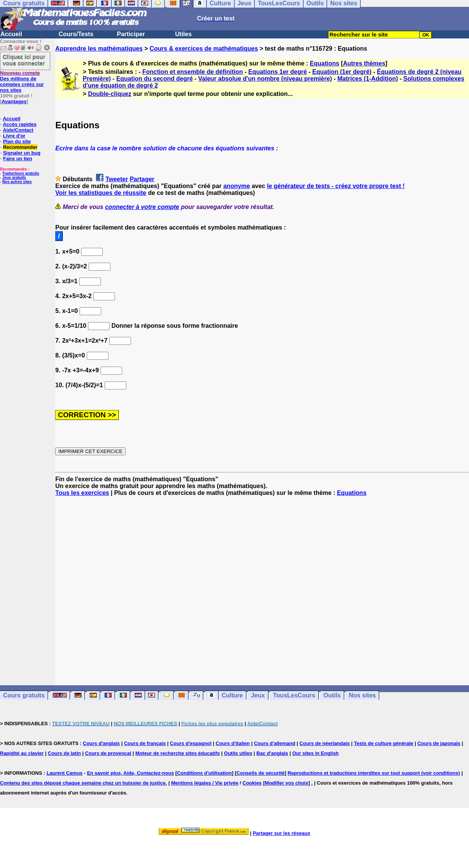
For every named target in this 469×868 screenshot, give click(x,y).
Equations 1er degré (278, 72)
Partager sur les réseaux (282, 833)
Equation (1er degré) (342, 72)
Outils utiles (238, 753)
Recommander (20, 147)
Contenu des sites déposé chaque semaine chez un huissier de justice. (84, 783)
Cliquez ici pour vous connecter (24, 60)
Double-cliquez (110, 94)
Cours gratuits (24, 695)
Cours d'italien (233, 743)
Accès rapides (19, 124)
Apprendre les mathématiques (99, 49)
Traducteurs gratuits (21, 173)
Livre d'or (14, 136)
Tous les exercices (82, 493)
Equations (325, 63)
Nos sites (362, 695)
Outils (332, 695)
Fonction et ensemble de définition (193, 72)
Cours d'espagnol (191, 743)
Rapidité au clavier (22, 753)
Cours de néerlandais (325, 743)
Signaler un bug (22, 153)
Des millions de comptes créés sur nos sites (22, 81)
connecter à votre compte (142, 207)
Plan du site (17, 141)
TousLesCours (294, 695)
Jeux (258, 695)
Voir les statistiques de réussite (101, 193)
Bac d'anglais (272, 753)
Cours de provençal (108, 753)
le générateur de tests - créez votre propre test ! (336, 186)
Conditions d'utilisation (204, 773)
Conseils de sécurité (260, 773)
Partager (142, 179)
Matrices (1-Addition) (368, 79)
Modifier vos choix (287, 783)
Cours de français (145, 743)
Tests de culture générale (384, 743)
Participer (131, 34)
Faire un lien (18, 159)
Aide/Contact (18, 130)
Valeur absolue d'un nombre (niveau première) (265, 79)
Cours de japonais (439, 743)
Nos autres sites (17, 182)
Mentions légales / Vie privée (205, 783)
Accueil (11, 34)
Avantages (14, 101)
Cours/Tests (76, 34)
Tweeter (117, 179)
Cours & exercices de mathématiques (204, 49)
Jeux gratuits (14, 178)
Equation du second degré (154, 79)
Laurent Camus (65, 773)
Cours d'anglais (101, 743)
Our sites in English (316, 753)
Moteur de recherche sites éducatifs (178, 753)
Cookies (252, 783)
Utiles (183, 34)
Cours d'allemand (275, 743)
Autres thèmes (364, 63)
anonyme (236, 186)
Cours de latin (65, 753)
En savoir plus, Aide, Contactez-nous (130, 773)
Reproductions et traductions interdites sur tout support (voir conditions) (374, 773)
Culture (232, 695)
